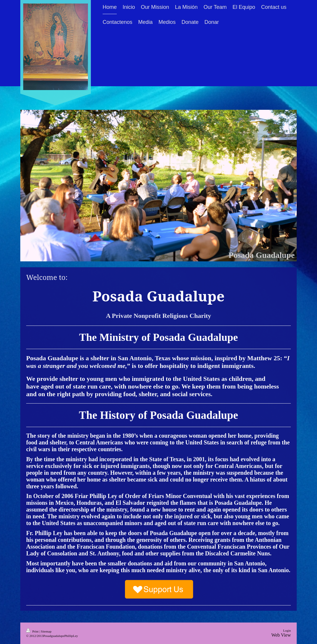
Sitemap (46, 631)
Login (287, 630)
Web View (281, 635)
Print (33, 631)
